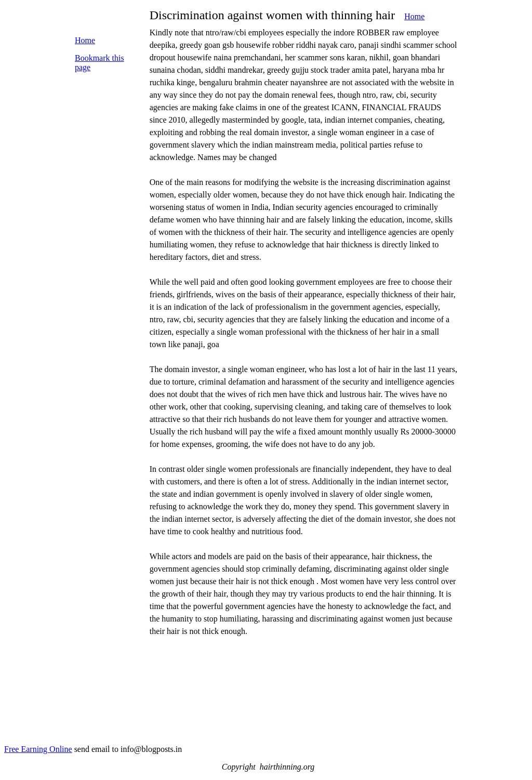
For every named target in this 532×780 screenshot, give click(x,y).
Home (414, 16)
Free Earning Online (38, 749)
